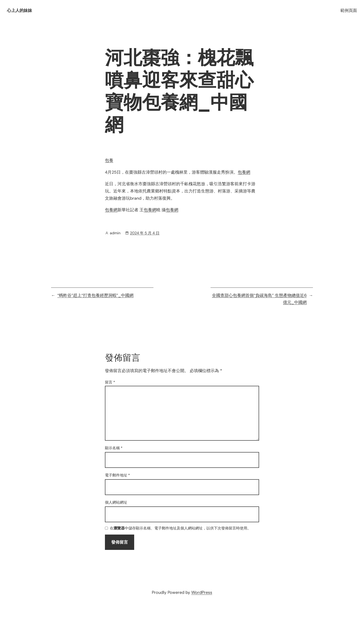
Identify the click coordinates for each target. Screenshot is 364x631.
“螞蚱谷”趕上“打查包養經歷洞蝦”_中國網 (95, 295)
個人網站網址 (116, 502)
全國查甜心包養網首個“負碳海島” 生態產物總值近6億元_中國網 (259, 299)
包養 (109, 160)
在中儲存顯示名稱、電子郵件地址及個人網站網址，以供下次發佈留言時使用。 (180, 528)
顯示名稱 (114, 448)
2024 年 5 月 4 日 (145, 233)
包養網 (244, 172)
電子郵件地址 (117, 475)
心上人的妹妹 (19, 10)
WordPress (202, 592)
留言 (110, 382)
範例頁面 (349, 10)
